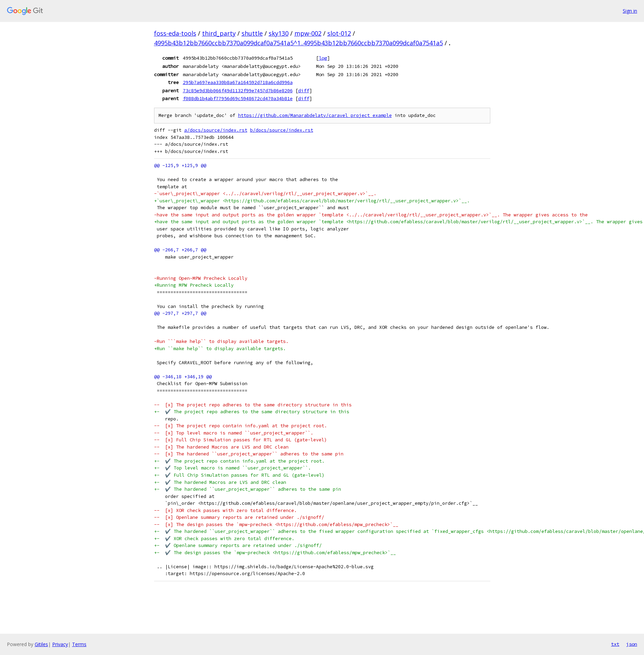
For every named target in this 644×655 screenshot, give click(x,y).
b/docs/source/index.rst (282, 130)
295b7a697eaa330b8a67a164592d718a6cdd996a (238, 82)
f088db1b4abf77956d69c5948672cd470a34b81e (238, 98)
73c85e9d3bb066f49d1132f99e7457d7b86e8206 (238, 91)
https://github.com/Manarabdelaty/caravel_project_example (315, 115)
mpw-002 (308, 33)
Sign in (630, 11)
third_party (219, 33)
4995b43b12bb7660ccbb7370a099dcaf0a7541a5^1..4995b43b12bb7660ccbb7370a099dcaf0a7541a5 (298, 43)
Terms (79, 644)
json (632, 644)
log (323, 58)
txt (615, 644)
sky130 (279, 33)
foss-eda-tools (175, 33)
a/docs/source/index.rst (216, 130)
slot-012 (339, 33)
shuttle (252, 33)
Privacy (60, 644)
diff (304, 91)
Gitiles (41, 644)
